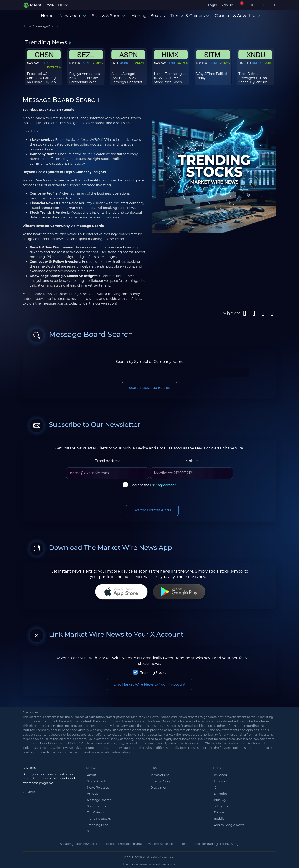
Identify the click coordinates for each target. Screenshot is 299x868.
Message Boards (148, 16)
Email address (108, 461)
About (91, 775)
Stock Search (96, 781)
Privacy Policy (160, 781)
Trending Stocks (153, 673)
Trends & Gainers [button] (190, 16)
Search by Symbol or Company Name (149, 362)
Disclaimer (158, 787)
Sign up (227, 5)
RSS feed (220, 775)
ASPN (124, 63)
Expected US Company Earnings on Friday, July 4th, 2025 (42, 80)
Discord (220, 812)
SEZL (86, 63)
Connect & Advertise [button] (238, 16)
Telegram (221, 806)
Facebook (221, 781)
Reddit (219, 818)
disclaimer (49, 752)
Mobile (191, 461)
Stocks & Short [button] (108, 16)
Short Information (100, 806)
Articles (92, 794)
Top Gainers (96, 812)
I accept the (153, 485)
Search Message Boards (150, 388)
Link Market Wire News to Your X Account (150, 684)
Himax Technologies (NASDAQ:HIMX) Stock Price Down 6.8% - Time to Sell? (170, 80)
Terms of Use (160, 775)
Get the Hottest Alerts (152, 510)
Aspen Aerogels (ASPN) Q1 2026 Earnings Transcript (127, 78)
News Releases (98, 787)
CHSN (45, 63)
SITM (213, 63)
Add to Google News (229, 825)
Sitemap (93, 831)
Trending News (48, 42)
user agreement (163, 485)
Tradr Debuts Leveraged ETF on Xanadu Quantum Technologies (253, 80)
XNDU (256, 63)
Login (213, 5)
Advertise (30, 792)
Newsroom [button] (73, 16)
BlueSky (220, 800)
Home (47, 16)
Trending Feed (98, 825)
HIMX (171, 63)
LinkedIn (220, 794)
